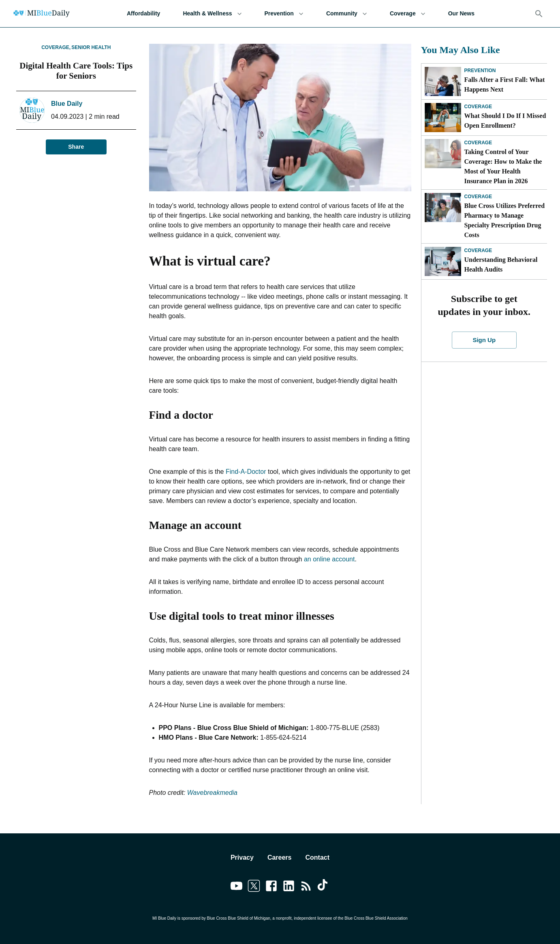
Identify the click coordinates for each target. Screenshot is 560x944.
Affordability (143, 14)
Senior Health (91, 47)
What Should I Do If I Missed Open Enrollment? (505, 121)
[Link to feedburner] (306, 887)
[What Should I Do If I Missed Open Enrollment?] (443, 118)
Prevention (284, 14)
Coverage (408, 14)
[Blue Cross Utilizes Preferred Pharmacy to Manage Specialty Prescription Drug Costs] (443, 208)
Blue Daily (67, 104)
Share (76, 147)
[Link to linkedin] (289, 887)
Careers (280, 857)
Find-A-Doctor (246, 472)
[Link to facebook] (271, 887)
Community (347, 14)
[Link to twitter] (254, 887)
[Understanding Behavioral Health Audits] (443, 261)
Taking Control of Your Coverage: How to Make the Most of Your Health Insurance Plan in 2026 (503, 166)
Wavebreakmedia (212, 793)
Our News (461, 14)
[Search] (539, 14)
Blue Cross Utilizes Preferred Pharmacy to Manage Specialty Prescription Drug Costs (505, 220)
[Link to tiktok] (324, 887)
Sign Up (484, 340)
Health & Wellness (212, 14)
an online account (329, 559)
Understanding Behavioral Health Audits (501, 264)
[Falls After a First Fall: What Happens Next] (443, 81)
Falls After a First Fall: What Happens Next (505, 85)
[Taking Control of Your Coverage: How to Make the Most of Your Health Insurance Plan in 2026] (443, 154)
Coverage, (56, 47)
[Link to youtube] (236, 887)
